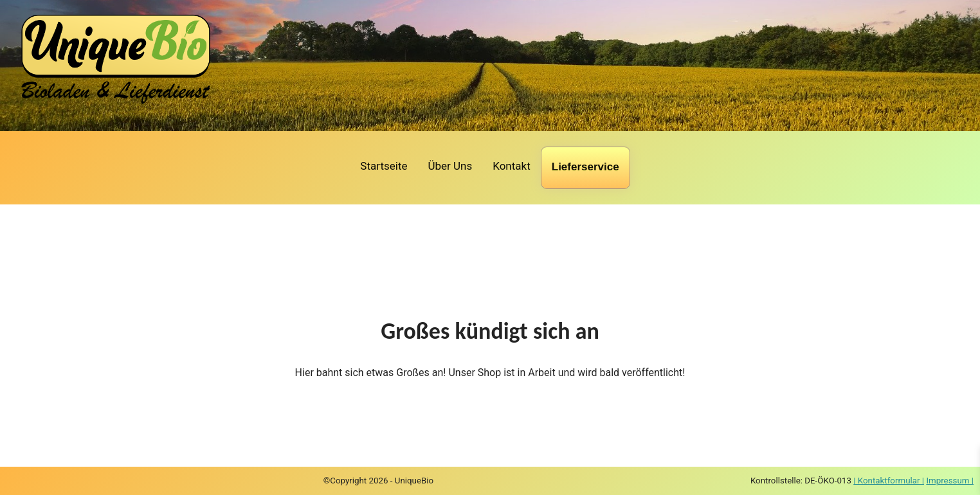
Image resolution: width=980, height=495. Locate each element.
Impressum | (950, 481)
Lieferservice (585, 167)
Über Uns (450, 166)
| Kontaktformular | (889, 481)
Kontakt (512, 166)
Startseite (384, 166)
